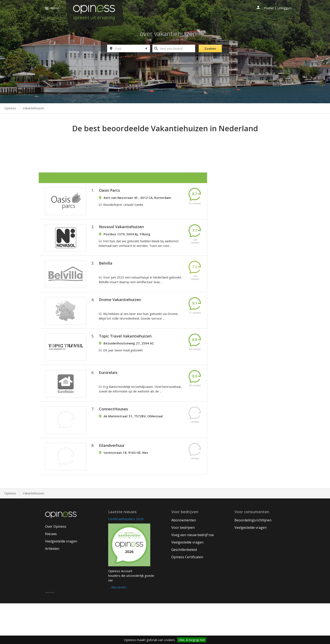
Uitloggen (284, 8)
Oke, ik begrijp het (192, 640)
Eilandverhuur (112, 483)
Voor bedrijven (183, 568)
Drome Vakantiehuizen (120, 317)
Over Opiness (56, 567)
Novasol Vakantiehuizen (121, 234)
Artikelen (52, 589)
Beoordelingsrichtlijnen (253, 561)
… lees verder (117, 628)
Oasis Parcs (109, 193)
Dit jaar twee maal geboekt (123, 373)
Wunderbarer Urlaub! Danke (123, 207)
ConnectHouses (113, 442)
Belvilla (106, 276)
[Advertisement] (165, 146)
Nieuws (51, 574)
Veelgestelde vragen (61, 582)
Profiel (269, 8)
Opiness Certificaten (187, 598)
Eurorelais (108, 400)
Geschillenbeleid (184, 590)
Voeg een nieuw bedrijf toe (193, 576)
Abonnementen (184, 561)
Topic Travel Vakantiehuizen (125, 359)
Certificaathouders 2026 (126, 560)
